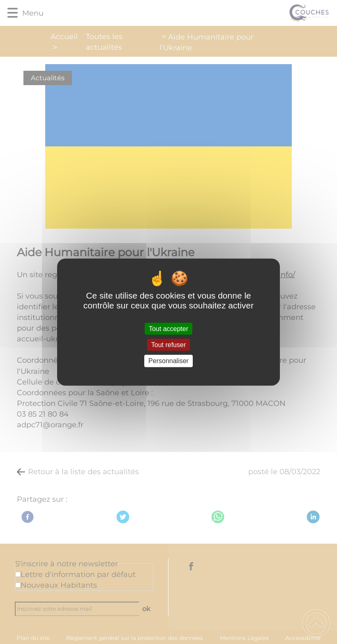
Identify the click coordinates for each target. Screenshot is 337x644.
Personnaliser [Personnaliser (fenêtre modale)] (168, 361)
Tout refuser (168, 345)
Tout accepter (168, 329)
